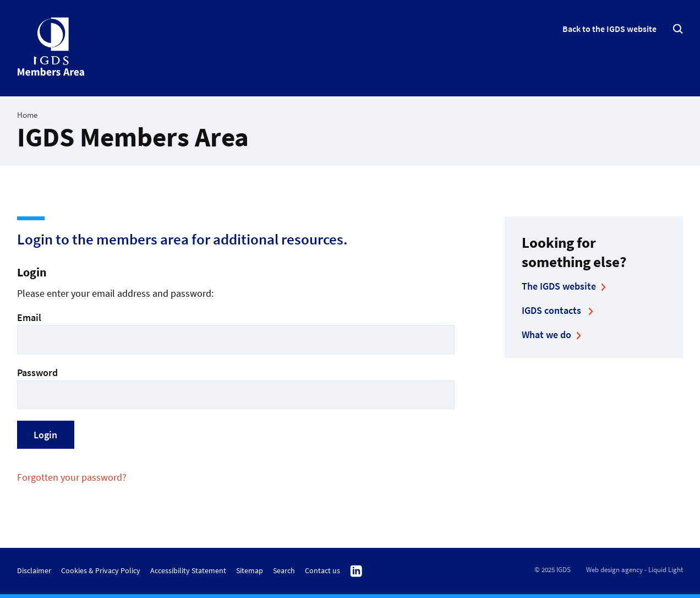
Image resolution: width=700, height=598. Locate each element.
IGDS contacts (553, 310)
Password (236, 387)
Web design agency (614, 570)
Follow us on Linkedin (356, 572)
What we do (546, 335)
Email (236, 332)
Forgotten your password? (72, 477)
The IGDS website (559, 286)
